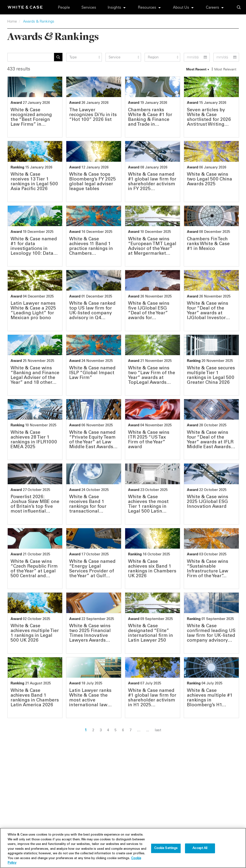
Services (89, 7)
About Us (181, 7)
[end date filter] (226, 57)
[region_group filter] (162, 57)
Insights (114, 7)
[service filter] (123, 57)
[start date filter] (197, 57)
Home (12, 21)
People (64, 7)
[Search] (31, 57)
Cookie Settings (166, 850)
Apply (58, 57)
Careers (212, 7)
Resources (147, 7)
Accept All (200, 850)
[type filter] (84, 57)
